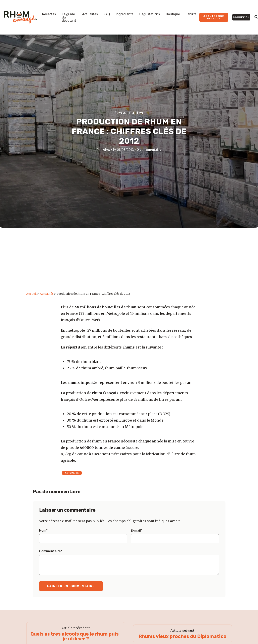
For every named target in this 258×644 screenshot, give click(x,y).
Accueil (31, 294)
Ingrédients (125, 14)
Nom (43, 531)
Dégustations (150, 14)
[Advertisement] (129, 262)
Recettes (49, 14)
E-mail (136, 531)
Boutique (173, 14)
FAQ (107, 14)
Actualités (90, 14)
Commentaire (51, 551)
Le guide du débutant (69, 17)
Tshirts (191, 14)
